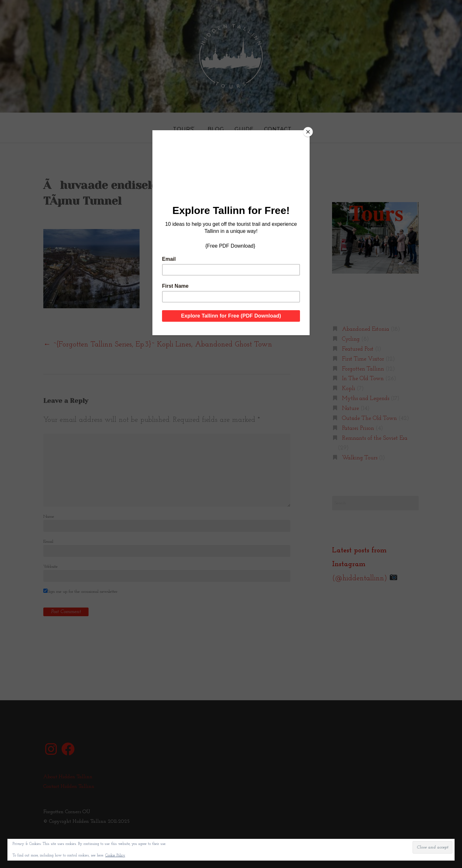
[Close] (308, 132)
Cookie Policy (115, 855)
